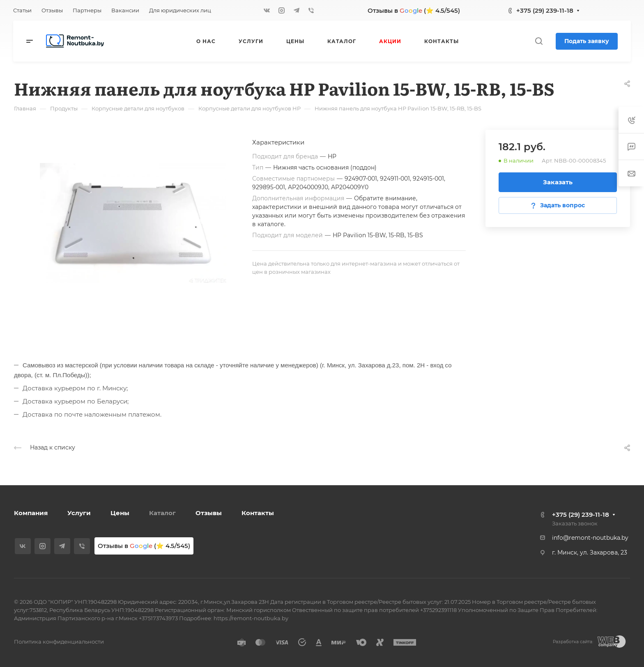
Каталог (162, 513)
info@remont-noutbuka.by (590, 538)
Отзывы (209, 513)
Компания (31, 513)
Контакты (258, 513)
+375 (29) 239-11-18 (545, 10)
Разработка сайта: (573, 642)
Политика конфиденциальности (59, 642)
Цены (120, 513)
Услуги (79, 513)
